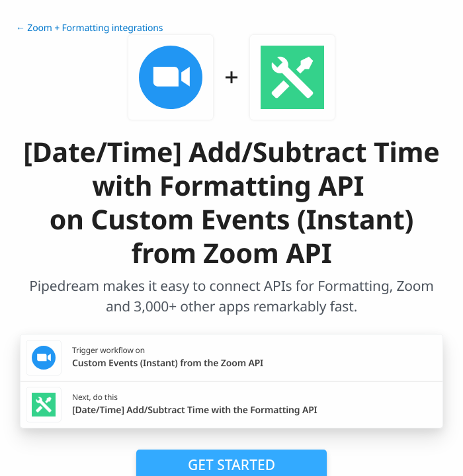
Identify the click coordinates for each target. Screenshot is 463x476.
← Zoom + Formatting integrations (89, 28)
